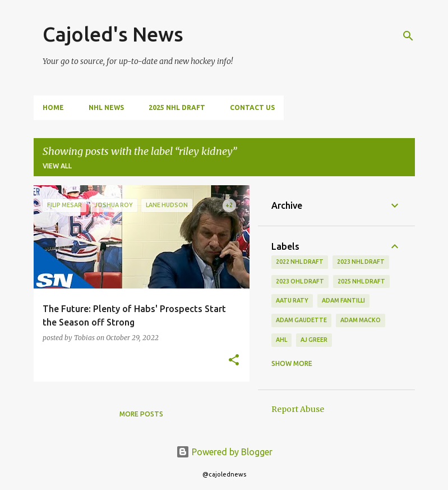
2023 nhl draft (361, 262)
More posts (141, 414)
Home (53, 107)
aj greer (314, 340)
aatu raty (292, 300)
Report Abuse (298, 409)
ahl (281, 340)
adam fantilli (343, 300)
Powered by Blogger (224, 452)
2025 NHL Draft (177, 107)
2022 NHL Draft (300, 262)
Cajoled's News (113, 34)
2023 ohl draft (300, 281)
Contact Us (252, 107)
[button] (234, 361)
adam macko (361, 320)
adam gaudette (301, 320)
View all (57, 166)
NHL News (106, 107)
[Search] (408, 36)
